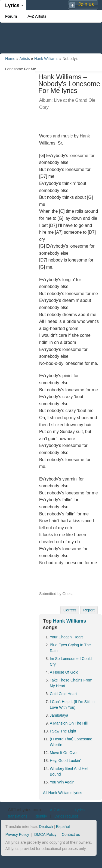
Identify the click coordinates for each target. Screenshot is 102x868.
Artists (25, 59)
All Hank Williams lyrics (63, 793)
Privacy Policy (17, 834)
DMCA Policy (45, 834)
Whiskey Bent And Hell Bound (69, 771)
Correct (70, 610)
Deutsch (46, 827)
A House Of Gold (64, 672)
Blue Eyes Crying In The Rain (70, 648)
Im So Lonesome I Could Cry (71, 661)
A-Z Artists (37, 16)
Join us (86, 4)
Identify (41, 816)
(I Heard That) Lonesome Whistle (71, 742)
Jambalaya (59, 715)
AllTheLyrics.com (24, 810)
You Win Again (62, 782)
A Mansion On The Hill (69, 723)
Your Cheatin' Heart (66, 637)
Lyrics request (66, 816)
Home (10, 59)
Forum (11, 16)
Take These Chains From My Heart (71, 683)
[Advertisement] (51, 38)
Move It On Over (64, 753)
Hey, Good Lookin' (65, 761)
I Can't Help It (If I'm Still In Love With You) (72, 705)
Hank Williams (46, 59)
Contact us (71, 834)
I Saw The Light (63, 731)
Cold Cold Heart (63, 694)
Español (63, 827)
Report (89, 610)
